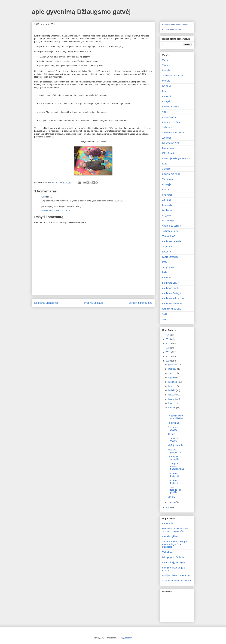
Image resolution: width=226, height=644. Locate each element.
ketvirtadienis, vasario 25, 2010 (56, 210)
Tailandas (167, 127)
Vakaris (166, 65)
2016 (169, 335)
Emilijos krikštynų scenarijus (176, 575)
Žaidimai (166, 138)
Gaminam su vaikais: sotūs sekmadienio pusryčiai (176, 530)
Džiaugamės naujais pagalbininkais (176, 466)
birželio (172, 390)
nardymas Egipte (171, 288)
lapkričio (173, 369)
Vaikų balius (168, 552)
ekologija (167, 184)
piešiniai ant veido (171, 174)
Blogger (127, 638)
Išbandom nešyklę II (174, 475)
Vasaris (171, 497)
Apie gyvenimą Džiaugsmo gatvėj (175, 24)
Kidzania (167, 252)
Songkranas (168, 267)
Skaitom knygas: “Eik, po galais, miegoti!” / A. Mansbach (174, 544)
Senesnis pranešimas (140, 303)
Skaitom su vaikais (171, 226)
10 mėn (172, 434)
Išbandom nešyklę (173, 481)
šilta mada (167, 195)
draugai (166, 101)
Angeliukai (167, 246)
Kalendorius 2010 (171, 143)
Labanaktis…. (169, 523)
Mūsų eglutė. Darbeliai (173, 557)
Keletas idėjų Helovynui (174, 562)
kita (164, 91)
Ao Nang (167, 200)
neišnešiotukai (169, 117)
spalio (171, 373)
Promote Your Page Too (171, 29)
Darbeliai (167, 70)
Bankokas (167, 210)
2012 (169, 352)
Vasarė (166, 60)
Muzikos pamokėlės (174, 451)
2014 (169, 343)
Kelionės (167, 86)
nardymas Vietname (172, 304)
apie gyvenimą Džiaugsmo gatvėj (81, 12)
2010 (169, 361)
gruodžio (173, 365)
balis (165, 272)
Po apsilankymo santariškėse (176, 417)
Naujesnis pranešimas (46, 303)
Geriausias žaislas (173, 428)
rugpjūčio (173, 382)
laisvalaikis (168, 205)
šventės (166, 81)
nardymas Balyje (171, 283)
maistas (166, 190)
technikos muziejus (172, 309)
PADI (165, 262)
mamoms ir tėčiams (172, 122)
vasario (172, 408)
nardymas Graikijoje (172, 293)
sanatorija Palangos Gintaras (177, 158)
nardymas (167, 278)
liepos (171, 386)
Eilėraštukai (168, 153)
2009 (169, 507)
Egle (44, 197)
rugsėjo (172, 377)
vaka (165, 314)
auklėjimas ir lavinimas (173, 133)
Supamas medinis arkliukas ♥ (177, 581)
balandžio (173, 399)
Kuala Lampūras (170, 257)
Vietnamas (168, 179)
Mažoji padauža (176, 445)
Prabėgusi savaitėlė (173, 458)
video (165, 112)
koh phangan (169, 148)
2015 (169, 339)
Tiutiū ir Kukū (169, 236)
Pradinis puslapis (94, 303)
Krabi (165, 164)
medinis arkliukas (171, 107)
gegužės (173, 395)
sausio (172, 502)
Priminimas (173, 423)
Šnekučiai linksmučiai (173, 76)
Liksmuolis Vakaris (173, 440)
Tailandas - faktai (171, 231)
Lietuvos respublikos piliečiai (175, 490)
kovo (171, 403)
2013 (169, 348)
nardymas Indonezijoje (173, 298)
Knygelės (167, 216)
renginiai (166, 96)
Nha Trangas (169, 221)
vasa (165, 319)
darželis (166, 169)
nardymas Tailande (172, 241)
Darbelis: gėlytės (171, 536)
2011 (169, 356)
